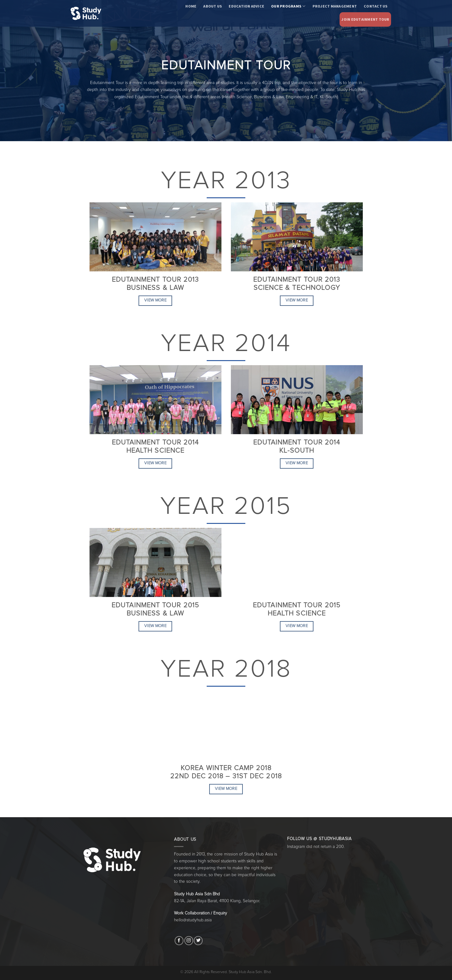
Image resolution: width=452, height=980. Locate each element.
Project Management (335, 6)
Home (191, 6)
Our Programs (288, 6)
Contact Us (376, 6)
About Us (212, 6)
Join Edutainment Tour (365, 19)
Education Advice (246, 6)
